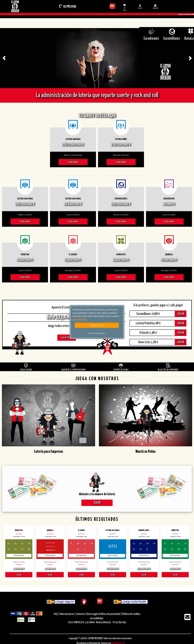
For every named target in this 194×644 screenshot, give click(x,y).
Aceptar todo (97, 325)
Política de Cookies (131, 614)
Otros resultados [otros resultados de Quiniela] (50, 555)
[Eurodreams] (151, 32)
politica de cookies (80, 320)
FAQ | (56, 614)
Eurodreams (151, 39)
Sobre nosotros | (67, 614)
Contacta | (81, 614)
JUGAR (181, 314)
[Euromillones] (172, 32)
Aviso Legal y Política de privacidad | (104, 614)
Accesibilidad (97, 618)
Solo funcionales (97, 333)
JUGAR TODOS (67, 338)
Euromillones (172, 39)
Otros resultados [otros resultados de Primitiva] (175, 556)
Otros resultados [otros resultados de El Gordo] (81, 556)
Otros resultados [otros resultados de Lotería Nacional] (113, 556)
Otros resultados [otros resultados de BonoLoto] (19, 556)
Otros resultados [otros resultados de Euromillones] (144, 556)
